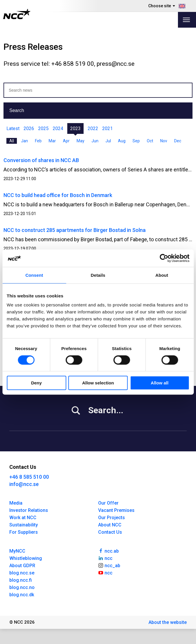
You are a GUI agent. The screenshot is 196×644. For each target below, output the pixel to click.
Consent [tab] (34, 275)
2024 (58, 128)
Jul (108, 141)
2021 (107, 128)
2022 (93, 128)
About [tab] (162, 275)
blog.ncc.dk (22, 595)
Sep (136, 141)
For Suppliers (24, 532)
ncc (105, 558)
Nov (164, 141)
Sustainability (24, 525)
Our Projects (112, 518)
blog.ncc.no (22, 587)
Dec (178, 141)
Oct (150, 141)
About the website (168, 622)
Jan (24, 141)
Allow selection (98, 383)
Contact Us (110, 532)
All (12, 141)
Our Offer (108, 503)
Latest (13, 128)
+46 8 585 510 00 (29, 477)
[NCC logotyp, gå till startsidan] (17, 14)
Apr (66, 141)
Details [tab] (98, 275)
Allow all (160, 383)
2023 (75, 128)
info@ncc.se (24, 484)
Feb (38, 141)
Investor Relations (29, 510)
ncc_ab (109, 565)
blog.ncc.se (22, 573)
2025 (43, 128)
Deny (37, 383)
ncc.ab (109, 551)
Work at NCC (23, 518)
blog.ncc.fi (21, 580)
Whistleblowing (26, 558)
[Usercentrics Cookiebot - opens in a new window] (164, 258)
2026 (29, 128)
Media (16, 503)
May (81, 141)
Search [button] (17, 110)
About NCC (110, 525)
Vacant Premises (116, 510)
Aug (122, 141)
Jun (95, 141)
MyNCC (17, 551)
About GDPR (22, 566)
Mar (52, 141)
